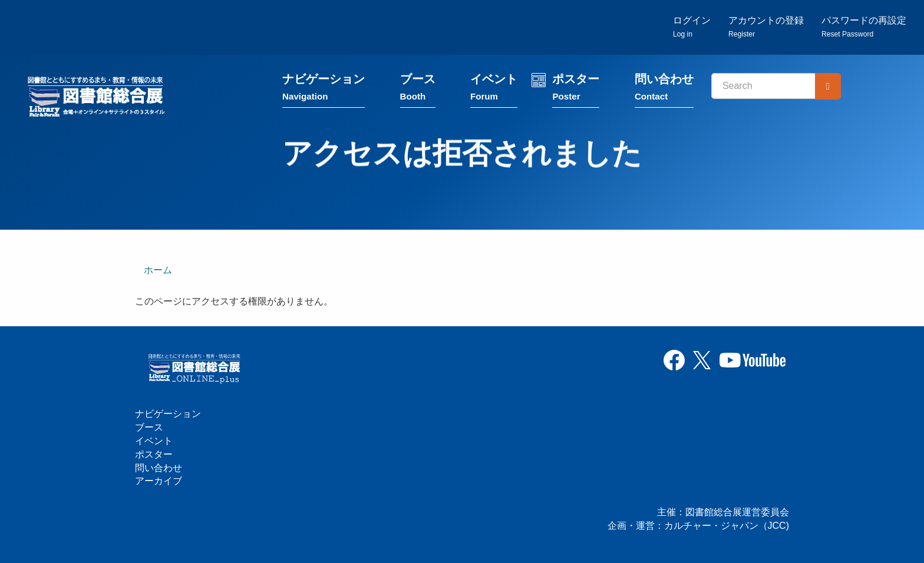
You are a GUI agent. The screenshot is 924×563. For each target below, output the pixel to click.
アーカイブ (159, 481)
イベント (494, 90)
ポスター (576, 90)
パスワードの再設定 (864, 27)
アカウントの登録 (766, 27)
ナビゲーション (324, 90)
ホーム (158, 270)
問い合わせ (664, 90)
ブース (418, 90)
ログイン (692, 27)
